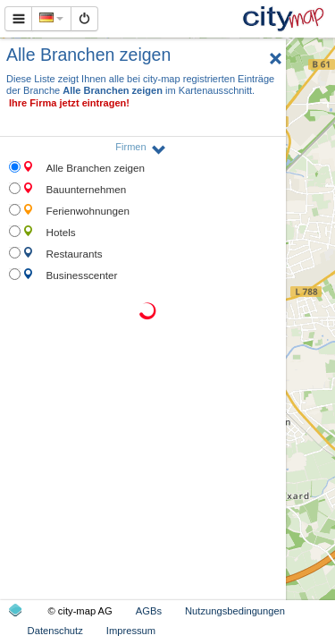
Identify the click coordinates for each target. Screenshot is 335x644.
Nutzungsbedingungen (235, 611)
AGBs (149, 611)
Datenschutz (55, 631)
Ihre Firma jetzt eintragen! (69, 103)
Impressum (131, 631)
